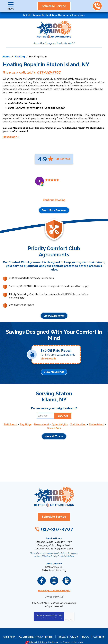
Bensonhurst (42, 422)
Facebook (42, 575)
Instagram (54, 575)
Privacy (67, 613)
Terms (71, 613)
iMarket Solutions (38, 635)
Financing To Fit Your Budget (54, 585)
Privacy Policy (46, 611)
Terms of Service (55, 611)
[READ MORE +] (11, 134)
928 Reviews (63, 156)
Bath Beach (11, 422)
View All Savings (54, 369)
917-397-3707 (97, 6)
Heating (20, 57)
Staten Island (96, 422)
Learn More (79, 15)
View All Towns (54, 434)
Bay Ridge (26, 422)
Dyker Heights (60, 422)
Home (7, 57)
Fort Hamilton (78, 422)
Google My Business (67, 575)
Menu (11, 9)
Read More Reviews (54, 207)
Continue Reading (54, 197)
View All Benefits (54, 313)
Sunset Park (54, 426)
